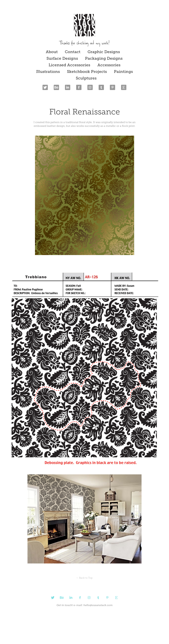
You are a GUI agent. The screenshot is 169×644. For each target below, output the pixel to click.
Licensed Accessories (69, 65)
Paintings (123, 72)
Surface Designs (62, 58)
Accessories (109, 65)
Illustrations (48, 72)
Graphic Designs (104, 52)
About (52, 52)
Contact (73, 52)
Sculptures (86, 78)
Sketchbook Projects (87, 72)
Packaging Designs (104, 58)
